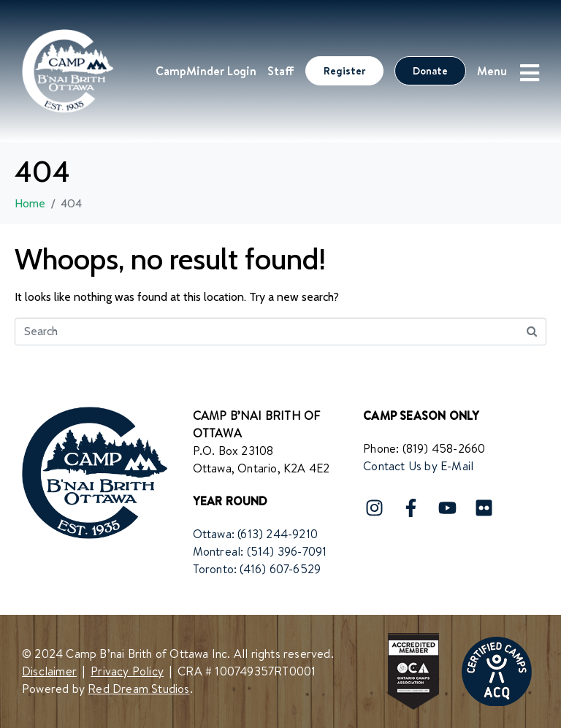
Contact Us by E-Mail (418, 466)
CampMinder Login (206, 71)
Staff (281, 71)
